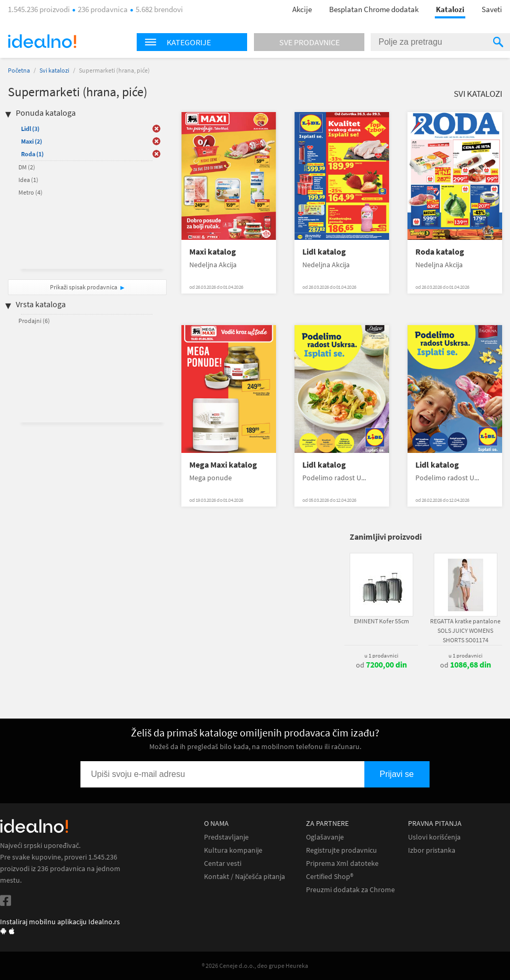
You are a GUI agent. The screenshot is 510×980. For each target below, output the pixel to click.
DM (27, 167)
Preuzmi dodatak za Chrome (350, 890)
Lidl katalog (324, 252)
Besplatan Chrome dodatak (374, 9)
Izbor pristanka (432, 850)
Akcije (302, 9)
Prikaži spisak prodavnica (84, 287)
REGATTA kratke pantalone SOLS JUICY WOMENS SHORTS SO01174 (465, 630)
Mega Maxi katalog (223, 465)
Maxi (32, 141)
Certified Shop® (330, 877)
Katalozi (450, 9)
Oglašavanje (325, 837)
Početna (19, 70)
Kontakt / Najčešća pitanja (244, 877)
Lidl (30, 129)
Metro (30, 192)
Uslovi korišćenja (434, 837)
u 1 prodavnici (381, 655)
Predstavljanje (226, 837)
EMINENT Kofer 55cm (381, 621)
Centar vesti (223, 863)
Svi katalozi (54, 70)
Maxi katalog (213, 252)
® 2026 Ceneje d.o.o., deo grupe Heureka (255, 966)
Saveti (492, 9)
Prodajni (34, 321)
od (381, 665)
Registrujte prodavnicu (341, 850)
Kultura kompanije (233, 850)
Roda (32, 154)
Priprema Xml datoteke (342, 863)
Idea (28, 180)
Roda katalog (440, 252)
